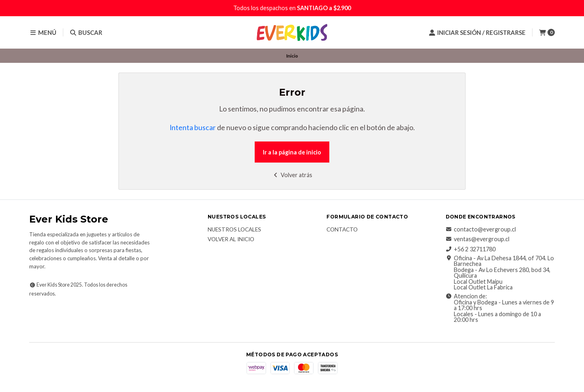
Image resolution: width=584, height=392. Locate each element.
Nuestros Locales (234, 230)
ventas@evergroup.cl (478, 239)
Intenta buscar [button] (193, 127)
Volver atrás (292, 175)
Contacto (342, 230)
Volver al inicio (231, 240)
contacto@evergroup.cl (481, 229)
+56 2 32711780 (471, 249)
